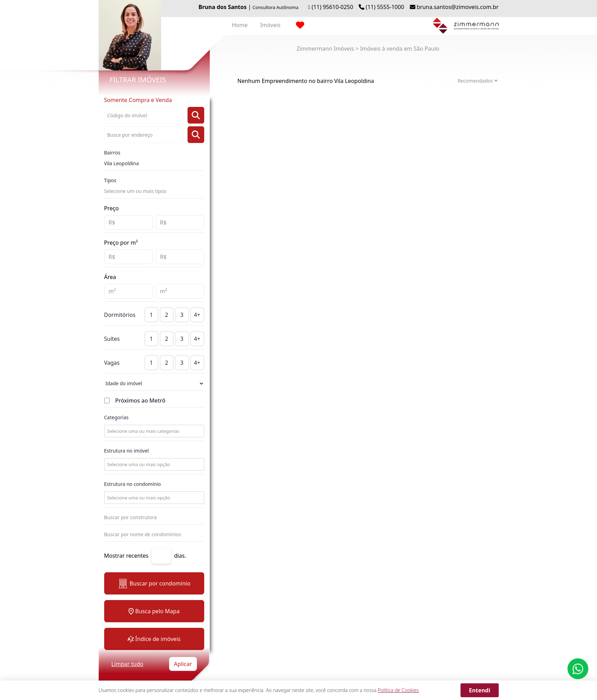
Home (240, 25)
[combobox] (154, 431)
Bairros (112, 153)
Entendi (479, 690)
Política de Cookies (398, 690)
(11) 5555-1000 (385, 7)
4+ (197, 315)
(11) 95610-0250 (332, 7)
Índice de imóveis (154, 639)
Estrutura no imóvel (127, 451)
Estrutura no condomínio (133, 484)
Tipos (110, 180)
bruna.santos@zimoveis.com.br (458, 7)
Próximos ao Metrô (140, 400)
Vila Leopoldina (122, 163)
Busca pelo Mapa (154, 611)
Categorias (117, 417)
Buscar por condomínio (154, 584)
